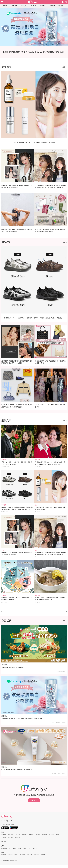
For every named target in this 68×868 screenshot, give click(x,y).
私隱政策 (36, 855)
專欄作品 (58, 835)
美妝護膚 (5, 6)
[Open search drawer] (66, 2)
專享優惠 (17, 837)
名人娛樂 (33, 6)
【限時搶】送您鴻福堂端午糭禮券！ (13, 667)
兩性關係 (61, 6)
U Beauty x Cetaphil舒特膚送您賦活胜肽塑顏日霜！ (17, 770)
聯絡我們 (43, 855)
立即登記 (34, 800)
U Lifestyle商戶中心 (13, 855)
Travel (14, 848)
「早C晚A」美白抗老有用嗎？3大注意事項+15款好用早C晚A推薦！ (34, 143)
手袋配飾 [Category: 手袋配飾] (4, 505)
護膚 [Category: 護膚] (36, 505)
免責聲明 (23, 855)
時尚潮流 (14, 6)
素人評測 (51, 835)
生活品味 (24, 6)
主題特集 (4, 837)
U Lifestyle (4, 848)
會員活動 (11, 837)
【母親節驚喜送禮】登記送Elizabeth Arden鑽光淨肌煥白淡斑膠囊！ (23, 718)
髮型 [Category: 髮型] (3, 550)
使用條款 (29, 855)
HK (10, 848)
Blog (30, 848)
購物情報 (45, 835)
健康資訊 (43, 6)
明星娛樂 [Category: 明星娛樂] (38, 460)
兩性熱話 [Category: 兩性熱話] (4, 460)
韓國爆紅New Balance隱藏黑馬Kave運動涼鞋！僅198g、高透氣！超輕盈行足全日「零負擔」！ (34, 318)
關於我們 (4, 855)
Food (19, 848)
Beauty (25, 848)
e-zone (35, 848)
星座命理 (52, 6)
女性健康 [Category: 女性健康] (4, 595)
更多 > (65, 67)
